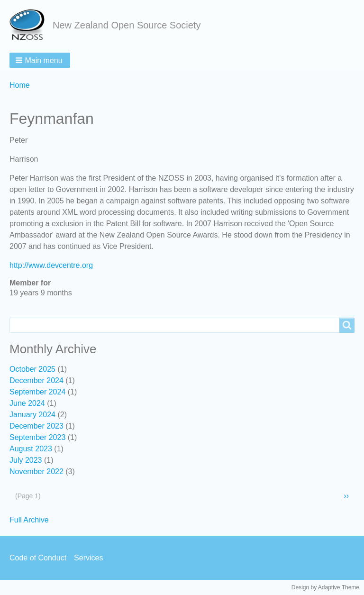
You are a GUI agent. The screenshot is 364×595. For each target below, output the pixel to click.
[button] (40, 60)
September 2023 (37, 437)
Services (88, 558)
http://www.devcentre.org (51, 265)
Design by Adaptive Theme (325, 587)
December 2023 (36, 426)
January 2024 (32, 415)
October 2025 (32, 369)
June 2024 (27, 403)
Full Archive (29, 520)
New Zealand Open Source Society (127, 25)
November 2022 (36, 471)
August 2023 (31, 449)
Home (20, 85)
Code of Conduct (38, 558)
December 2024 (36, 380)
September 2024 (37, 392)
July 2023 (26, 460)
